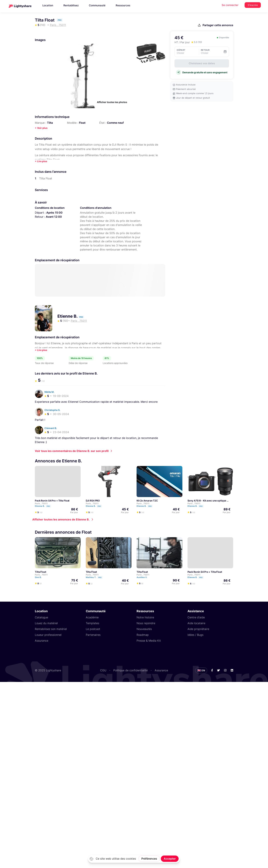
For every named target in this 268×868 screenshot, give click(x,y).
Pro (48, 506)
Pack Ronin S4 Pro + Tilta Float (52, 500)
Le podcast (93, 629)
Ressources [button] (123, 5)
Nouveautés (144, 629)
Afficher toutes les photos (112, 102)
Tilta (50, 123)
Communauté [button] (97, 5)
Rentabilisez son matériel (51, 629)
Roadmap (143, 635)
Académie (92, 617)
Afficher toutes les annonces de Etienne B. (61, 519)
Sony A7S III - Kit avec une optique (207, 500)
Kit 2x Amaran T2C (147, 500)
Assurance (42, 640)
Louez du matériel (46, 623)
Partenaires (93, 635)
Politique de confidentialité (130, 670)
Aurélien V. (143, 577)
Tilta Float (41, 572)
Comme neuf (115, 123)
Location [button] (48, 5)
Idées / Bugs (195, 635)
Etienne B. (68, 316)
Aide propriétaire (198, 629)
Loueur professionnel (48, 635)
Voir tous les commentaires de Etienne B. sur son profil (72, 451)
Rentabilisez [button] (71, 5)
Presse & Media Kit (149, 640)
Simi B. (40, 577)
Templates (92, 623)
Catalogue (41, 617)
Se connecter (230, 5)
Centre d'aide (196, 617)
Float (82, 123)
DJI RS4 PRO (93, 500)
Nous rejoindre (146, 623)
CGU (103, 670)
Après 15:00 (54, 213)
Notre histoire (145, 617)
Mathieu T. (96, 577)
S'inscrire (253, 5)
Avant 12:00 (54, 217)
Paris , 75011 (41, 503)
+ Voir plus (41, 128)
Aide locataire (196, 623)
